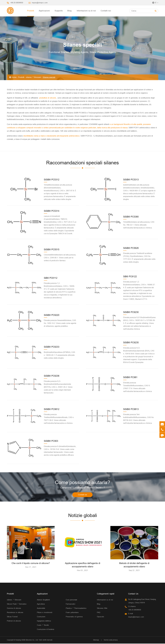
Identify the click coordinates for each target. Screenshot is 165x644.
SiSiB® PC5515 (52, 249)
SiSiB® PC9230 (131, 312)
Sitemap (96, 640)
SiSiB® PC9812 (52, 409)
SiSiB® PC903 (51, 441)
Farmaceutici (70, 604)
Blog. (70, 11)
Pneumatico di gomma (74, 617)
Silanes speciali (49, 77)
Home (14, 77)
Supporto (59, 11)
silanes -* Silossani (33, 77)
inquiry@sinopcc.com (40, 3)
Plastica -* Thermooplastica (76, 609)
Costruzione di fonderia (46, 630)
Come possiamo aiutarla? (82, 483)
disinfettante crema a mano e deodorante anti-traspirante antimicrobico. (52, 136)
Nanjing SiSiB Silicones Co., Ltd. (27, 640)
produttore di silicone (48, 98)
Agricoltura (41, 604)
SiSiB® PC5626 (131, 248)
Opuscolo (100, 617)
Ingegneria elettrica (44, 621)
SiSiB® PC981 (130, 377)
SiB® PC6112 (51, 278)
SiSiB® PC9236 (52, 376)
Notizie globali (83, 516)
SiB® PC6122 (130, 276)
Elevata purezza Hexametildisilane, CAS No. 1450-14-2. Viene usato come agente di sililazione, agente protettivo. (60, 323)
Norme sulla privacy (111, 640)
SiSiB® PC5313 (131, 180)
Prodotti (31, 11)
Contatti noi (106, 11)
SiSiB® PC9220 (52, 315)
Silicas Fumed (12, 617)
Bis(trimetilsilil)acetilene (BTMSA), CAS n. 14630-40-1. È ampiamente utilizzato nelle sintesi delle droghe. (59, 355)
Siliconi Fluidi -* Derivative (17, 604)
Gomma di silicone (14, 609)
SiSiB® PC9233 (52, 347)
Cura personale (71, 600)
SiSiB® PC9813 (131, 409)
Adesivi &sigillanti (43, 600)
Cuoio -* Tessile (43, 625)
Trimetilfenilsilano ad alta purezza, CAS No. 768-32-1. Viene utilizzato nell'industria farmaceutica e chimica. (139, 225)
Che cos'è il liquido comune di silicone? (31, 564)
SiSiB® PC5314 (52, 211)
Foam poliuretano (72, 613)
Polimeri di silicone (14, 621)
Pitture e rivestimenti (45, 613)
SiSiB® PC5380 (131, 217)
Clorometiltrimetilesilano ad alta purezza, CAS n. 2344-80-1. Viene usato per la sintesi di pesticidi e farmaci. (60, 258)
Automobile (41, 609)
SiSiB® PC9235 (131, 342)
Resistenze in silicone (15, 613)
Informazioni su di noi (86, 11)
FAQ (99, 613)
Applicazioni (44, 11)
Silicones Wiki (102, 609)
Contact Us (133, 594)
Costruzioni (41, 617)
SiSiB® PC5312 (52, 180)
